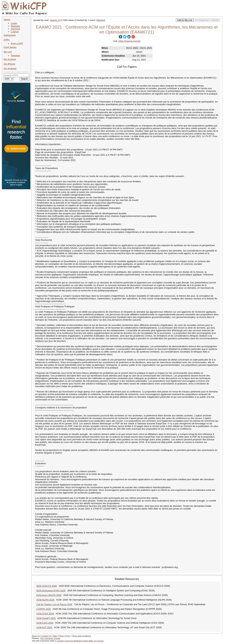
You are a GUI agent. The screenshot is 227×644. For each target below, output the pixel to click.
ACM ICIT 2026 (44, 627)
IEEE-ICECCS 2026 (47, 586)
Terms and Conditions (81, 636)
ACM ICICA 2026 (45, 614)
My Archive (10, 59)
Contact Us (46, 636)
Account (15, 29)
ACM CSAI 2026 (45, 623)
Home (7, 20)
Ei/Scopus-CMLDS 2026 (49, 595)
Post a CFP (17, 44)
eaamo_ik (55, 20)
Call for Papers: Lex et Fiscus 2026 (54, 604)
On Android (10, 69)
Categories (10, 35)
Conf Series (10, 47)
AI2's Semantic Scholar (50, 638)
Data (55, 636)
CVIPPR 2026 (44, 609)
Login (14, 23)
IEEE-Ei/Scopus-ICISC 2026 (51, 591)
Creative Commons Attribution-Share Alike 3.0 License (80, 641)
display (101, 20)
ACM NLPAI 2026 (45, 600)
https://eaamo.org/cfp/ (130, 41)
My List (8, 52)
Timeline (16, 56)
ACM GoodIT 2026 (46, 618)
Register (15, 26)
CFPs (7, 40)
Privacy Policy (64, 636)
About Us (36, 636)
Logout (15, 32)
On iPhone (9, 64)
